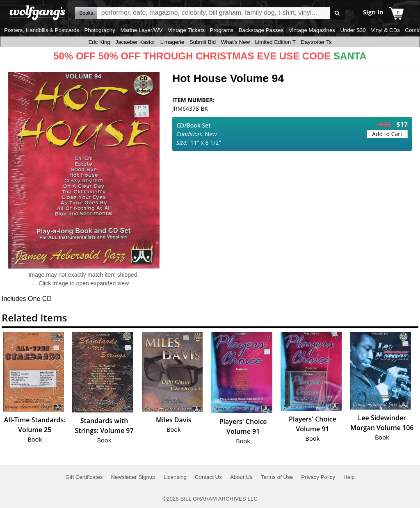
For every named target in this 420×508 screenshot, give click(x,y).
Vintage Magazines (312, 30)
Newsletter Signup (133, 477)
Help (349, 477)
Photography (100, 30)
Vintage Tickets (186, 30)
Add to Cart (387, 134)
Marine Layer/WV (141, 30)
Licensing (175, 477)
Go (337, 13)
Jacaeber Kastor (135, 42)
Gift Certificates (84, 477)
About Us (241, 477)
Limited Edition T (275, 42)
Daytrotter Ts (316, 42)
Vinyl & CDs (385, 30)
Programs (222, 30)
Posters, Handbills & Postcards (42, 30)
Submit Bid (203, 42)
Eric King (99, 42)
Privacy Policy (318, 477)
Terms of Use (277, 477)
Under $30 (353, 30)
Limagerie (172, 42)
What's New (236, 42)
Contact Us (208, 477)
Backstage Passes (261, 30)
